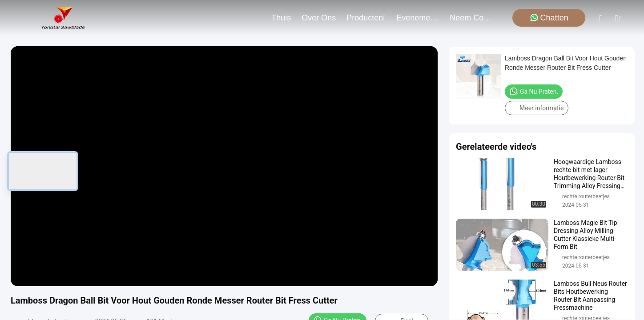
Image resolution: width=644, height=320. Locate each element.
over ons (319, 18)
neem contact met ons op (471, 18)
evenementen (418, 18)
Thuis (281, 18)
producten (366, 18)
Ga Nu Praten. (534, 91)
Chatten (549, 18)
